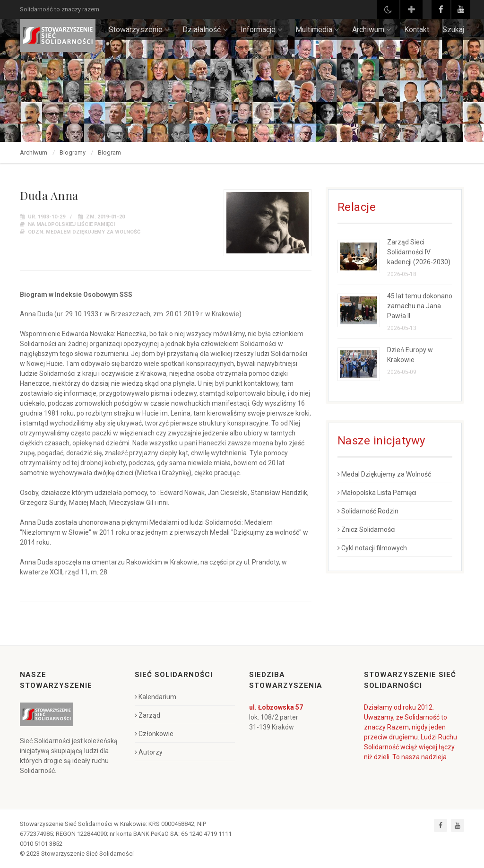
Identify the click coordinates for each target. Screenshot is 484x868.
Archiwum (372, 30)
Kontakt (417, 30)
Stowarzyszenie (139, 30)
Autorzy (149, 752)
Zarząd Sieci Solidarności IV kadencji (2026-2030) (419, 252)
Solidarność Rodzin (368, 511)
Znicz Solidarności (367, 529)
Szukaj (453, 30)
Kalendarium (156, 697)
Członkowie (154, 734)
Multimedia (317, 30)
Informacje (261, 30)
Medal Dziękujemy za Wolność (384, 474)
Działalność (205, 30)
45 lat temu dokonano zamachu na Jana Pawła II (420, 306)
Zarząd (147, 715)
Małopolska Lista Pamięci (377, 493)
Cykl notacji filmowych (372, 548)
